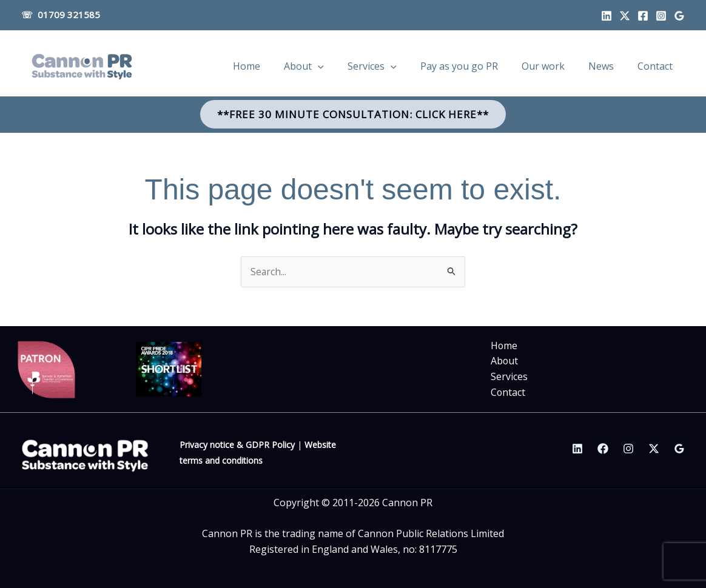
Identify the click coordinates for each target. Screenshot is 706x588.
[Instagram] (661, 16)
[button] (353, 114)
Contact (508, 392)
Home (504, 346)
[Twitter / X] (654, 449)
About (505, 361)
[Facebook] (643, 16)
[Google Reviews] (679, 449)
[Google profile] (679, 16)
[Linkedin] (607, 16)
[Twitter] (625, 16)
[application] (349, 66)
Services (509, 377)
